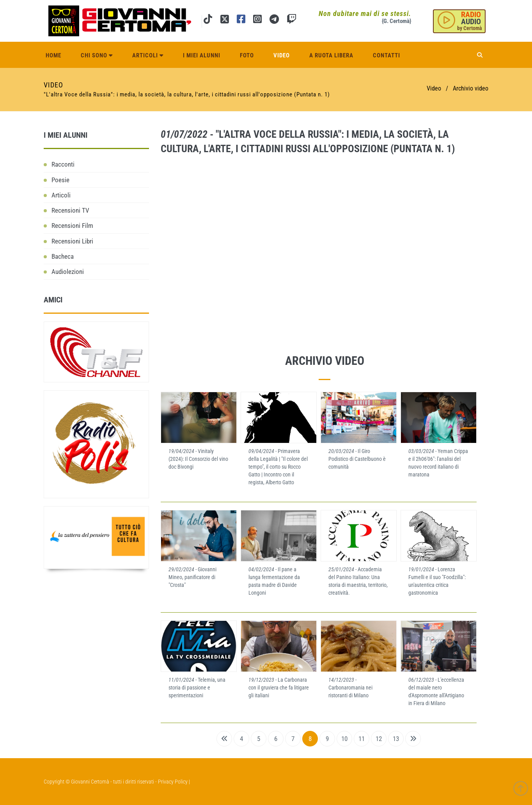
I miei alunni (202, 55)
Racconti (63, 164)
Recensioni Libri (72, 241)
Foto (247, 55)
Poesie (60, 180)
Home (53, 55)
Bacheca (63, 256)
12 (379, 739)
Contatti (387, 55)
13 (396, 739)
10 (344, 739)
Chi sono (97, 55)
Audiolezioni (68, 272)
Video (282, 55)
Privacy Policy (173, 782)
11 (362, 739)
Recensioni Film (72, 226)
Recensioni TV (70, 210)
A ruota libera (331, 55)
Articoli (148, 55)
